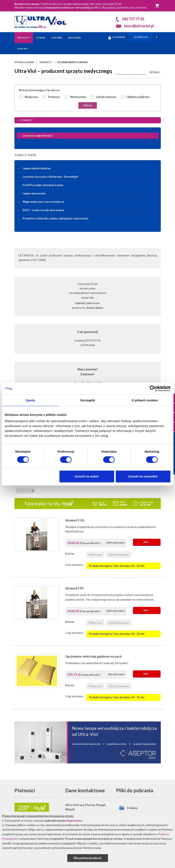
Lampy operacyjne (34, 193)
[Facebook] (157, 37)
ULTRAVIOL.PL (141, 37)
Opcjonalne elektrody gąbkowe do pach (93, 656)
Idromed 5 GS (75, 520)
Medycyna (31, 97)
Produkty (24, 38)
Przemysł (54, 97)
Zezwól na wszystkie (143, 476)
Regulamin (74, 38)
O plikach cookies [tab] (145, 400)
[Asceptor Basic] (88, 742)
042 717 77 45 (133, 19)
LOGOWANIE (117, 38)
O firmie (41, 38)
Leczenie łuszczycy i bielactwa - (51, 177)
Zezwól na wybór (87, 476)
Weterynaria (78, 97)
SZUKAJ (154, 72)
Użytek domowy (106, 97)
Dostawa (57, 38)
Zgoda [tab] (30, 400)
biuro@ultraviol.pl (139, 26)
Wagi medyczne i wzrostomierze (43, 202)
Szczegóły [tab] (87, 400)
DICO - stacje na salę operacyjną (43, 210)
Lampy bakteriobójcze (90, 168)
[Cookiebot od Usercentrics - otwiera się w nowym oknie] (153, 389)
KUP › (147, 542)
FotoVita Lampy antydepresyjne (43, 185)
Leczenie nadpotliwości (73, 62)
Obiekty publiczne (138, 97)
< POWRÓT (25, 120)
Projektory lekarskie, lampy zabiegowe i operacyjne (55, 218)
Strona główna (24, 62)
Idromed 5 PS (74, 588)
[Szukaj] (131, 71)
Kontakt (23, 49)
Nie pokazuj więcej (87, 858)
